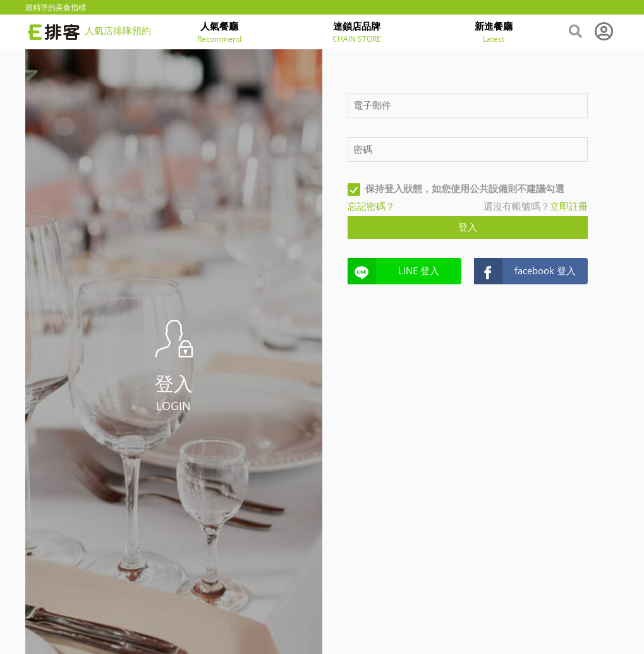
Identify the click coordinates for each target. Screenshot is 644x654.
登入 (468, 227)
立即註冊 (569, 206)
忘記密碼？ (371, 206)
